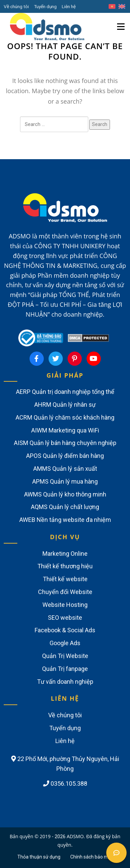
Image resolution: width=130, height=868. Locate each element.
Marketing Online (65, 554)
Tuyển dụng (45, 6)
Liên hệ (69, 6)
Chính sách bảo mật (91, 857)
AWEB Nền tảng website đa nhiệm (65, 520)
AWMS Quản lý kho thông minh (65, 494)
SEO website (65, 618)
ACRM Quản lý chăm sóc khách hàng (65, 417)
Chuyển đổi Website (65, 592)
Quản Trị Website (65, 656)
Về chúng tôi (16, 6)
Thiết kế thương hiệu (65, 566)
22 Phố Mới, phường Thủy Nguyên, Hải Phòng (65, 764)
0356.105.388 (65, 784)
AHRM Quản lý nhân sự (65, 405)
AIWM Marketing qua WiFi (65, 430)
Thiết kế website (65, 579)
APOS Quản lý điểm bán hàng (65, 456)
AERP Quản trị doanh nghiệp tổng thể (65, 392)
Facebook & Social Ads (65, 630)
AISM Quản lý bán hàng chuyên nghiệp (65, 443)
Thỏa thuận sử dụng (39, 857)
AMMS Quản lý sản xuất (65, 469)
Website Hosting (65, 605)
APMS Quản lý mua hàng (65, 481)
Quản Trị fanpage (65, 669)
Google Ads (65, 643)
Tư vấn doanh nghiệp (65, 682)
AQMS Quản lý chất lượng (65, 507)
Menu (122, 22)
